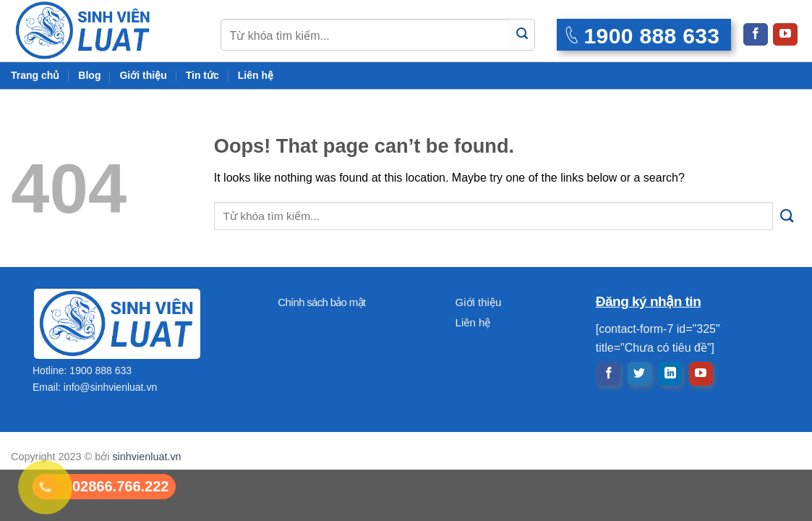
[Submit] (522, 34)
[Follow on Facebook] (756, 34)
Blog (89, 75)
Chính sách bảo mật (321, 302)
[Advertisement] (406, 420)
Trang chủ (35, 75)
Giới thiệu (143, 75)
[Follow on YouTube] (785, 34)
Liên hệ (256, 75)
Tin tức (202, 75)
